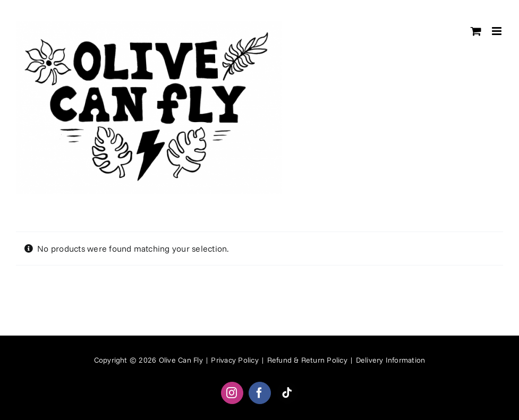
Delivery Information (391, 360)
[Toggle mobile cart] (476, 31)
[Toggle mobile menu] (497, 31)
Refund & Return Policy (307, 360)
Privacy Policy (235, 360)
